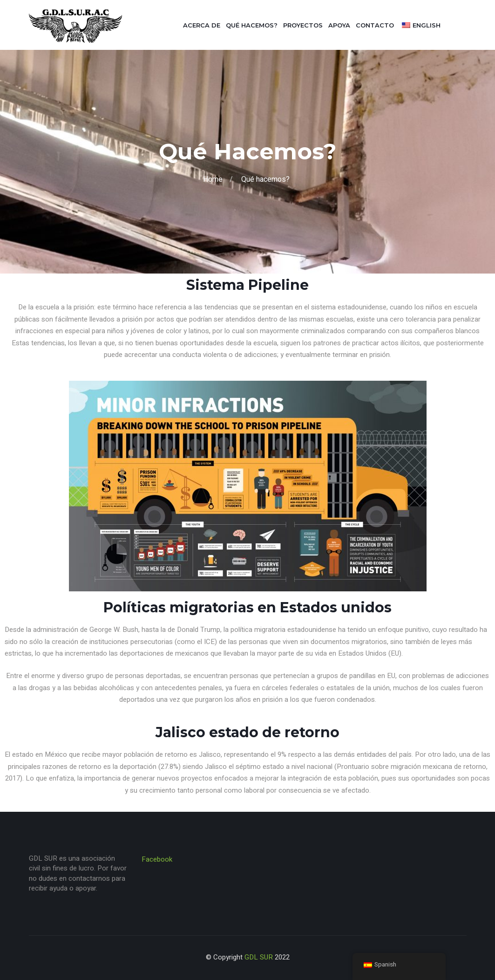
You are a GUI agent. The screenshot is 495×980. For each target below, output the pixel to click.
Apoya (339, 25)
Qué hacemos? (252, 25)
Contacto (375, 25)
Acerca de (202, 25)
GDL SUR (259, 957)
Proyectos (303, 25)
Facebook (157, 859)
